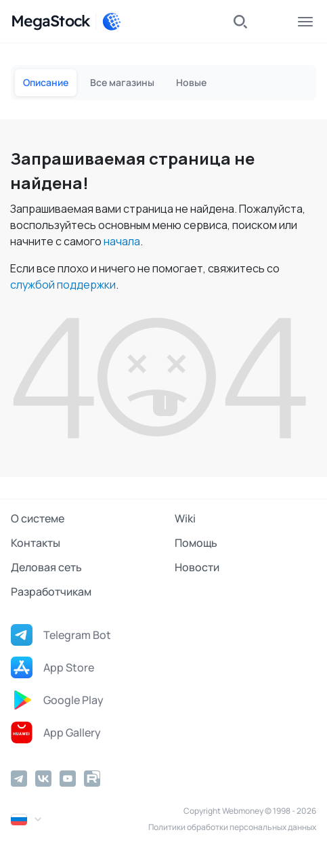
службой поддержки (63, 285)
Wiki (185, 518)
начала (122, 241)
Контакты (36, 543)
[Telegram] (19, 779)
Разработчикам (51, 592)
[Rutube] (92, 779)
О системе (38, 518)
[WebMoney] (112, 22)
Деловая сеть (46, 567)
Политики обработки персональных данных (232, 827)
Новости (197, 567)
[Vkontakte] (43, 779)
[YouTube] (68, 779)
